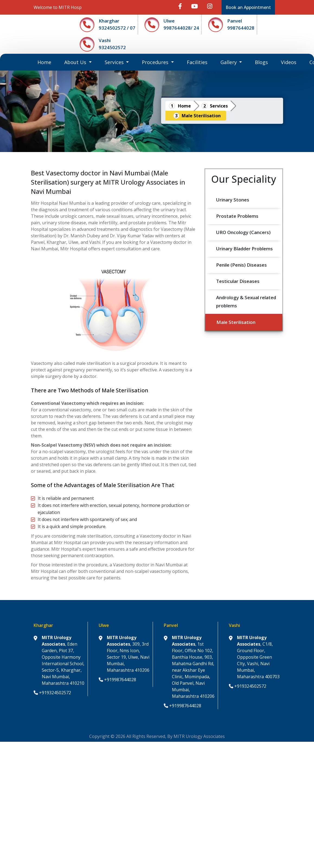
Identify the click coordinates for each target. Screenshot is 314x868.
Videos (289, 62)
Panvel (235, 21)
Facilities (197, 62)
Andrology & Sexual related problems (247, 302)
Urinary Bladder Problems (244, 249)
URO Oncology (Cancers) (243, 232)
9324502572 (112, 47)
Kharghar (109, 21)
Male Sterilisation (201, 116)
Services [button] (115, 62)
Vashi (105, 40)
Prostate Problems (237, 216)
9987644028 (241, 28)
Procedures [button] (156, 62)
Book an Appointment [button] (248, 7)
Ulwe (169, 21)
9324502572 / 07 (117, 28)
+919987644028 (117, 680)
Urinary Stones (233, 200)
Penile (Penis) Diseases (241, 265)
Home (48, 62)
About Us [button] (76, 62)
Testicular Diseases (238, 281)
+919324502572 (52, 693)
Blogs (261, 62)
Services (219, 106)
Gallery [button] (229, 62)
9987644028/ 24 (181, 28)
